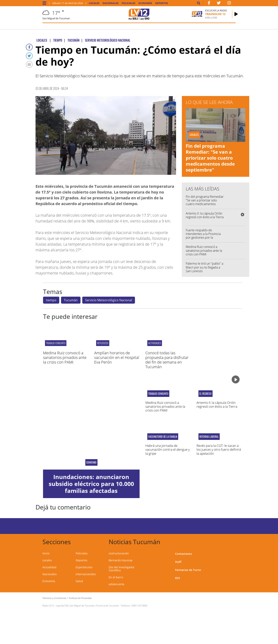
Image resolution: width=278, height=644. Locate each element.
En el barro (116, 577)
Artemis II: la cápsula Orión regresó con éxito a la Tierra (205, 215)
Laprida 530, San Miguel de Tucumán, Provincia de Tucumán (87, 606)
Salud (79, 581)
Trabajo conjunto (56, 343)
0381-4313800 (139, 606)
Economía (145, 3)
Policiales (128, 3)
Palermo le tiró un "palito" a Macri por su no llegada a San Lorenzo (204, 267)
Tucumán (71, 300)
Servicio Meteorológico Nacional (109, 300)
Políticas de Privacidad (80, 598)
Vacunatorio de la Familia (163, 437)
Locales (94, 3)
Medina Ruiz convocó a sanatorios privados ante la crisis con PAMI (204, 250)
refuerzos (103, 343)
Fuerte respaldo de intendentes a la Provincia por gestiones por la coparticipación (203, 236)
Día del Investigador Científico (122, 569)
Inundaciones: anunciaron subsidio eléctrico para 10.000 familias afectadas (91, 484)
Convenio (91, 462)
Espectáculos (84, 567)
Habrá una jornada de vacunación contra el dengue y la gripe (168, 450)
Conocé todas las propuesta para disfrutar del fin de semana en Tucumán (167, 360)
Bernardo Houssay (121, 560)
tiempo (51, 300)
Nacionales (111, 3)
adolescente (117, 584)
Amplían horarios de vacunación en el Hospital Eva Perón (117, 357)
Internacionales (86, 574)
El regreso (206, 394)
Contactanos (183, 554)
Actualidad (49, 567)
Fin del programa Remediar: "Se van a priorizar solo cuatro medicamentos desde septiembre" (210, 158)
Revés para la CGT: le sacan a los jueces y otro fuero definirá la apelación (219, 450)
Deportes (162, 3)
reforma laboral (209, 437)
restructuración (119, 553)
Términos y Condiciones (54, 598)
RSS (178, 578)
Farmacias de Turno (188, 570)
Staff (178, 562)
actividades (155, 343)
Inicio (46, 553)
